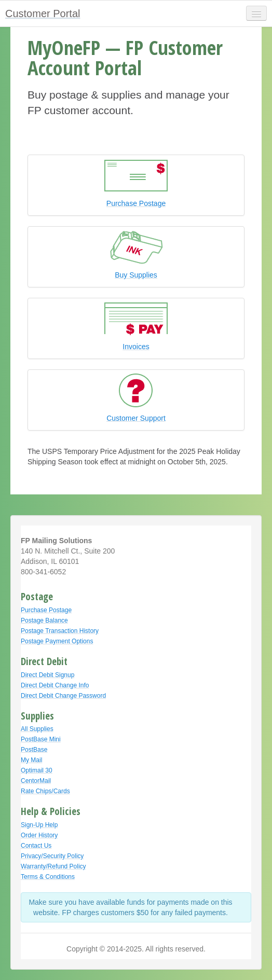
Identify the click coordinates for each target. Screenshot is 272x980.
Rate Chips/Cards (45, 791)
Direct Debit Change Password (63, 696)
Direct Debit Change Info (55, 685)
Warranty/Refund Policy (53, 866)
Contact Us (36, 846)
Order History (39, 835)
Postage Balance (44, 620)
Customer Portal (43, 13)
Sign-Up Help (39, 825)
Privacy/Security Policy (52, 856)
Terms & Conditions (48, 877)
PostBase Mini (41, 739)
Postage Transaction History (60, 631)
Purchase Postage (46, 610)
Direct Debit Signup (47, 675)
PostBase (34, 750)
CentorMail (36, 781)
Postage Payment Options (57, 641)
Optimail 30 (37, 770)
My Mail (31, 760)
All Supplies (37, 729)
